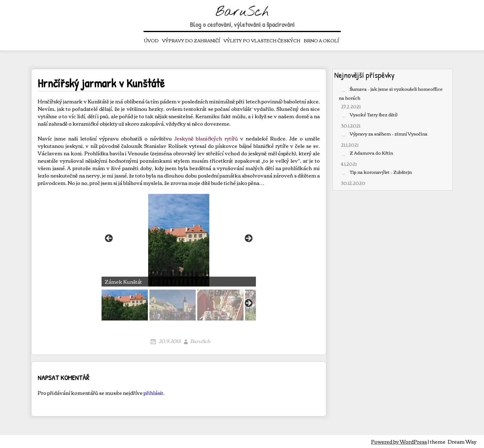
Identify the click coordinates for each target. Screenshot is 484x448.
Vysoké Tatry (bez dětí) (374, 115)
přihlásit (153, 393)
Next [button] (248, 304)
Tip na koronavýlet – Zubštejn (381, 172)
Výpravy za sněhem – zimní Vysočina (389, 134)
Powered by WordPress (399, 442)
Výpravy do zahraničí (191, 40)
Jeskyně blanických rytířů (206, 138)
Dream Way (462, 442)
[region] (179, 257)
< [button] (109, 239)
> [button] (248, 239)
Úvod (151, 40)
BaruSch (242, 12)
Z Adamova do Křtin (371, 153)
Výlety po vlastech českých (262, 40)
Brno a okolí (321, 40)
